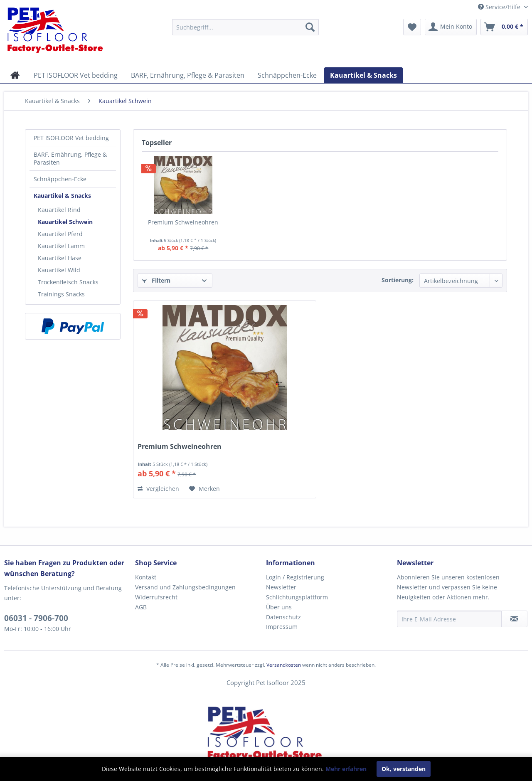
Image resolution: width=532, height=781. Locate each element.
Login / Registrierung (295, 577)
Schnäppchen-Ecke (60, 179)
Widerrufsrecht (156, 597)
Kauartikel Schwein (65, 222)
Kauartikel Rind (59, 210)
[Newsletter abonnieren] (514, 619)
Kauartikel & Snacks (62, 196)
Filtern (156, 280)
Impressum (282, 627)
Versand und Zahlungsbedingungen (185, 587)
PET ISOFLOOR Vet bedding (71, 138)
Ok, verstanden (404, 769)
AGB (141, 607)
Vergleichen (158, 489)
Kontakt (146, 577)
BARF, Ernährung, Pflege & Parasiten (70, 158)
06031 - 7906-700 (36, 618)
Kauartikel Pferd (60, 234)
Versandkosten (284, 665)
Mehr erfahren (346, 769)
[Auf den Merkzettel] (204, 489)
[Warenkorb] (504, 27)
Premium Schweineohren (183, 222)
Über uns (279, 607)
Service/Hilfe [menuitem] (500, 7)
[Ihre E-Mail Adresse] (449, 619)
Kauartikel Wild (59, 270)
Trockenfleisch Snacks (68, 282)
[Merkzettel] (412, 27)
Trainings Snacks (61, 294)
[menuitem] (245, 27)
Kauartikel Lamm (61, 246)
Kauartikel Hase (60, 258)
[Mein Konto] (451, 27)
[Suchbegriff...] (245, 27)
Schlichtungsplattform (297, 597)
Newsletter (281, 587)
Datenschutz (283, 617)
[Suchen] (310, 27)
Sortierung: (398, 280)
